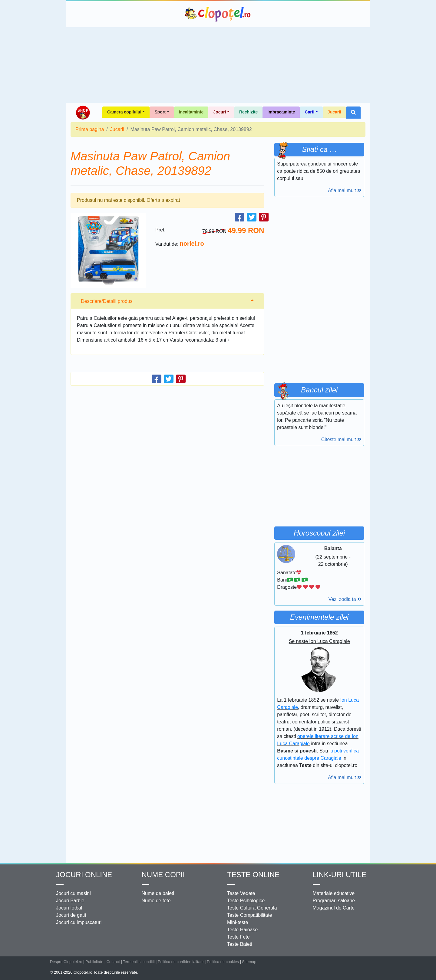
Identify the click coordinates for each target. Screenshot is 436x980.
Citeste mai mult (341, 439)
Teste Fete (238, 937)
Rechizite (248, 112)
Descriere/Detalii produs (107, 301)
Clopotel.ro (218, 14)
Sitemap (249, 962)
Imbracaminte (281, 112)
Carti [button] (309, 112)
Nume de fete (156, 901)
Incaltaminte (191, 112)
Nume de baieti (158, 893)
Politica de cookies (223, 962)
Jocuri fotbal (69, 908)
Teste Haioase (242, 930)
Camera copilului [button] (124, 112)
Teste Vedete (241, 893)
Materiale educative (334, 893)
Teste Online (253, 875)
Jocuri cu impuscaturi (79, 922)
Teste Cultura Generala (252, 908)
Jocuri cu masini (73, 893)
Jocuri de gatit (71, 915)
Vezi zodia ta (345, 599)
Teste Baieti (240, 944)
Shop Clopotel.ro (83, 113)
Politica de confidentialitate (181, 962)
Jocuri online (84, 875)
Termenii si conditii (139, 962)
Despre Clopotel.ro (66, 962)
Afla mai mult (345, 190)
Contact (113, 962)
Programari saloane (334, 901)
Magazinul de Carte (334, 908)
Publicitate (94, 962)
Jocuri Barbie (70, 901)
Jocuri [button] (220, 112)
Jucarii (334, 112)
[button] (353, 113)
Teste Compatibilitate (250, 915)
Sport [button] (160, 112)
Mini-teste (238, 922)
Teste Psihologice (246, 901)
